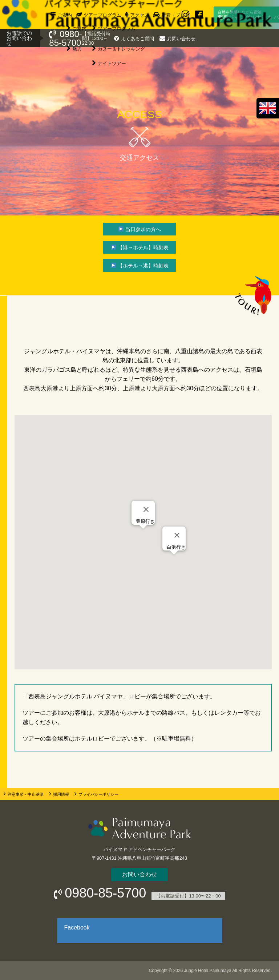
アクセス (139, 15)
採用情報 (61, 794)
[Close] (146, 509)
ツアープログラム (102, 15)
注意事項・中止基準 (26, 794)
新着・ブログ (175, 15)
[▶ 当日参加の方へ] (139, 229)
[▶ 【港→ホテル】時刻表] (139, 247)
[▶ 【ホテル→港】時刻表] (139, 265)
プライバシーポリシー (98, 794)
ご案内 (65, 15)
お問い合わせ (181, 39)
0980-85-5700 (65, 38)
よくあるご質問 (138, 39)
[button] (143, 535)
